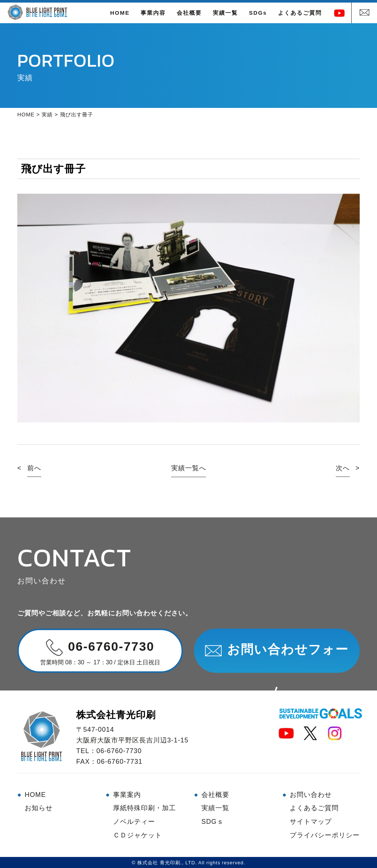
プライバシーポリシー (325, 834)
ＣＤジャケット (138, 834)
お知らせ (39, 808)
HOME (120, 13)
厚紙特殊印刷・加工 (145, 808)
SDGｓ (213, 821)
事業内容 (153, 13)
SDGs (258, 13)
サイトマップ (311, 821)
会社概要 (189, 13)
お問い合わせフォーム (277, 658)
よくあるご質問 (300, 13)
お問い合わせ (311, 794)
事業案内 (127, 794)
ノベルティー (134, 821)
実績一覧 (225, 13)
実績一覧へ (189, 468)
